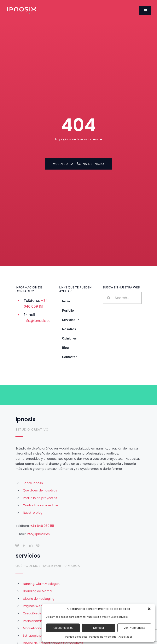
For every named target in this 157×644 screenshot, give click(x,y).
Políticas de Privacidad (103, 637)
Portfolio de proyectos (40, 498)
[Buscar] (109, 298)
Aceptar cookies (63, 628)
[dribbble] (38, 545)
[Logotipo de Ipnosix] (21, 8)
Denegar (99, 628)
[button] (149, 609)
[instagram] (17, 545)
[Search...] (122, 298)
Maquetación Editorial (39, 628)
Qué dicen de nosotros (40, 490)
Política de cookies (76, 637)
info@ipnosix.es (37, 321)
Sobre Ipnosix (33, 483)
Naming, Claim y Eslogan (41, 584)
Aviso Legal (125, 637)
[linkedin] (31, 545)
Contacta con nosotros (41, 505)
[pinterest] (24, 545)
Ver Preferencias (134, 628)
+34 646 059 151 (42, 526)
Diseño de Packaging (39, 599)
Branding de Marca (37, 591)
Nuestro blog (33, 513)
